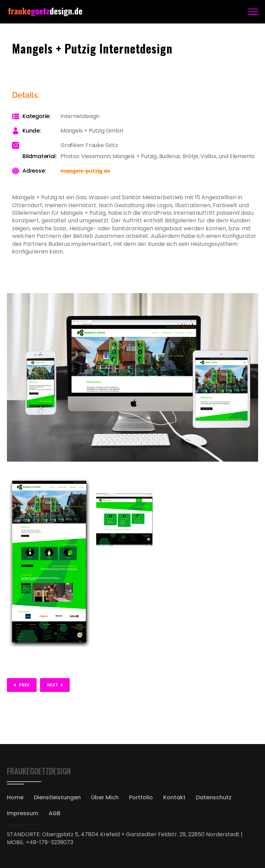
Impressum (23, 813)
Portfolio (141, 797)
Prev (24, 685)
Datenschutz (214, 797)
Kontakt (174, 797)
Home (15, 797)
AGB (55, 813)
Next (52, 685)
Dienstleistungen (57, 797)
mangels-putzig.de (85, 171)
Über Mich (105, 797)
